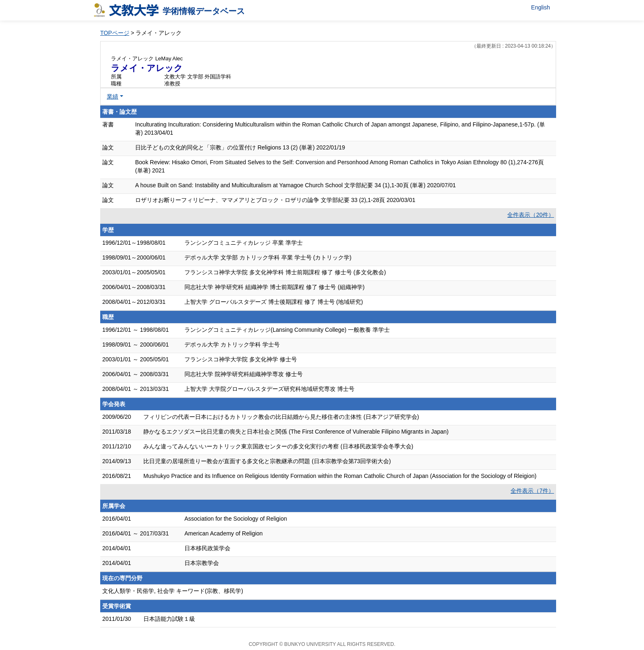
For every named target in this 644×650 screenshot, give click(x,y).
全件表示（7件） (532, 491)
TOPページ (115, 33)
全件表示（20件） (531, 215)
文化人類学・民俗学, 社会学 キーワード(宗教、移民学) (173, 591)
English (540, 7)
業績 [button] (113, 96)
